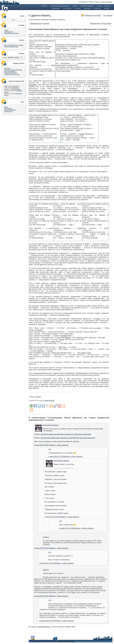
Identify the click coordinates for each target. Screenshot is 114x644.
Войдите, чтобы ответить (59, 445)
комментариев (10, 110)
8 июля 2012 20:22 (47, 621)
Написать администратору (66, 641)
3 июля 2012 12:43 (47, 563)
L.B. (13, 20)
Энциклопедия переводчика (60, 6)
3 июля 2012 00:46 (41, 445)
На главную (108, 15)
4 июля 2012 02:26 (41, 596)
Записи (6, 30)
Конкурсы (97, 8)
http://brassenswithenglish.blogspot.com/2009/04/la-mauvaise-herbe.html (68, 438)
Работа (107, 6)
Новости (44, 6)
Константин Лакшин (51, 425)
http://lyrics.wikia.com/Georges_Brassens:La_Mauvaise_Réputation (66, 434)
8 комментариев (49, 400)
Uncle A (46, 537)
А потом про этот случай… (12, 74)
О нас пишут (67, 8)
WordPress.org (8, 111)
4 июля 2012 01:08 (52, 517)
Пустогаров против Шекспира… (13, 70)
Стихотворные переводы (11, 33)
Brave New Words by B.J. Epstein (14, 45)
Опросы (107, 8)
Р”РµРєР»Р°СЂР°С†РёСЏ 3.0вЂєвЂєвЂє (96, 2)
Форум (99, 6)
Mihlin (6, 86)
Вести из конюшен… (10, 71)
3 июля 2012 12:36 (55, 457)
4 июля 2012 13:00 (66, 528)
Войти (6, 107)
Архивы (5, 58)
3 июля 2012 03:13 (41, 548)
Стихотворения (9, 32)
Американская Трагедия (40, 23)
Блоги (75, 6)
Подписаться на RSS (92, 15)
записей (8, 108)
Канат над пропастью (10, 73)
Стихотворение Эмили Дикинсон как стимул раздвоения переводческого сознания (68, 29)
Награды (78, 8)
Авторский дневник (87, 6)
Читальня (87, 8)
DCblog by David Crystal (11, 47)
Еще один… (8, 68)
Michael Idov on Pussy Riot (101, 23)
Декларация (56, 8)
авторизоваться (44, 627)
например (33, 85)
